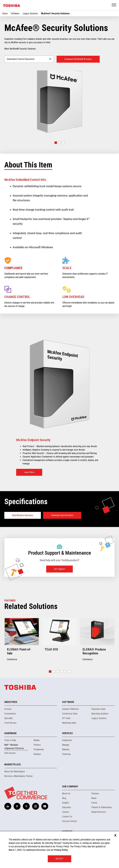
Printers (37, 745)
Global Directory (99, 812)
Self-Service (10, 753)
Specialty (9, 718)
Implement (67, 740)
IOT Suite (66, 718)
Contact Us (67, 817)
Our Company (70, 786)
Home (5, 13)
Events (94, 803)
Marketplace (13, 764)
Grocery (8, 709)
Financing (66, 754)
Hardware (10, 733)
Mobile (37, 740)
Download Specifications (62, 515)
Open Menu (114, 5)
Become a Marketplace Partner (19, 776)
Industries (11, 702)
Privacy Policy (61, 850)
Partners (95, 794)
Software (15, 13)
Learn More (29, 472)
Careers (66, 812)
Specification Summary (23, 515)
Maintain (66, 749)
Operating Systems (100, 714)
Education (67, 807)
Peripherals (39, 749)
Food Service (10, 723)
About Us (66, 794)
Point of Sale (10, 740)
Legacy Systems (30, 13)
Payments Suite (98, 709)
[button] (56, 143)
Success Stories (70, 821)
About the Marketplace (15, 771)
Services (67, 733)
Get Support (59, 569)
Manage (66, 745)
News (94, 798)
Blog (64, 798)
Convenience (10, 714)
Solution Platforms (70, 709)
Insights (66, 803)
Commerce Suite (70, 714)
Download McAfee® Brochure (78, 59)
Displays (37, 754)
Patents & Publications (102, 807)
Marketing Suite (69, 723)
